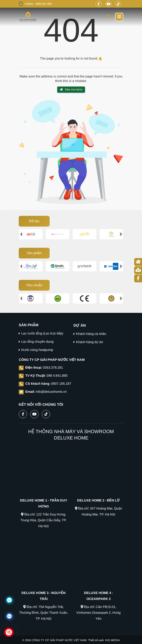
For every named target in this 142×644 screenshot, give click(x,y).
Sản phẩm (34, 253)
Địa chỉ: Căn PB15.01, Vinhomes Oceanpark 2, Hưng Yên (99, 613)
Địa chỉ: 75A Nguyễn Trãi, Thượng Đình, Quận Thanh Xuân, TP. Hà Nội (44, 613)
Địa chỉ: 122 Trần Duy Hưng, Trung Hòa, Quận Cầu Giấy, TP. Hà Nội (44, 520)
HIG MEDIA (112, 640)
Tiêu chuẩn (34, 285)
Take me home (71, 90)
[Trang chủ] (138, 262)
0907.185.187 (61, 384)
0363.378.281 (53, 368)
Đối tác (34, 221)
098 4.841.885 (57, 376)
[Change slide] (21, 234)
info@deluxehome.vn (51, 392)
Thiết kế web (96, 640)
